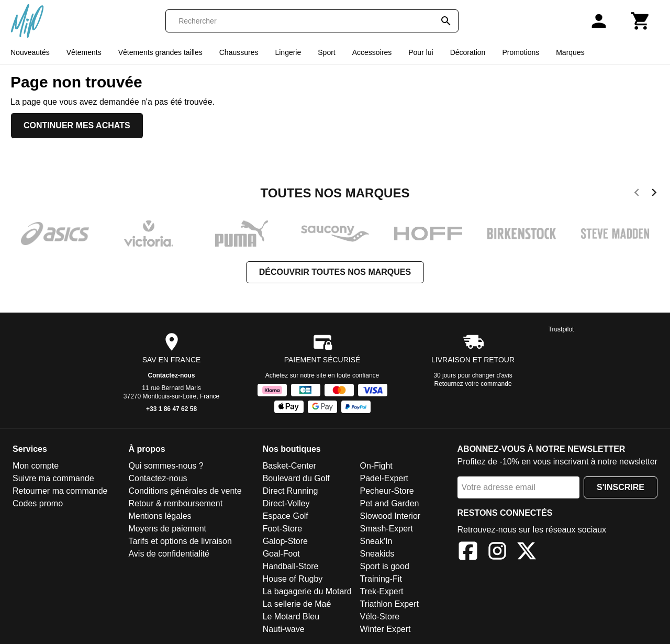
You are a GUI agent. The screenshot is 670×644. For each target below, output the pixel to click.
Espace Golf (286, 516)
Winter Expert (386, 629)
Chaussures (239, 52)
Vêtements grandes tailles (160, 52)
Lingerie (288, 52)
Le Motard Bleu (291, 617)
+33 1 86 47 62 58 (171, 409)
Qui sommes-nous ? (166, 466)
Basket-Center (289, 466)
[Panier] (641, 21)
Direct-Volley (286, 503)
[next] (654, 194)
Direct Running (291, 491)
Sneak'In (376, 541)
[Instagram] (497, 553)
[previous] (637, 194)
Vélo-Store (380, 617)
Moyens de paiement (167, 529)
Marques (570, 52)
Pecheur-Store (387, 491)
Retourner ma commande (60, 491)
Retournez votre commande (473, 384)
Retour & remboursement (175, 503)
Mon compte (36, 466)
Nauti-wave (284, 629)
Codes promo (38, 503)
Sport (326, 52)
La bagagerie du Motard (307, 591)
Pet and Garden (390, 503)
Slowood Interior (390, 516)
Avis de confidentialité (169, 554)
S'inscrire (621, 487)
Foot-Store (283, 529)
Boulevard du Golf (296, 478)
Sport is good (385, 566)
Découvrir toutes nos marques (335, 272)
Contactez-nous (172, 375)
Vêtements (84, 52)
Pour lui (421, 52)
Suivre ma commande (53, 478)
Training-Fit (381, 579)
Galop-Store (285, 541)
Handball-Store (291, 566)
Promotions (521, 52)
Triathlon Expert (389, 604)
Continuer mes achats (77, 125)
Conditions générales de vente (185, 491)
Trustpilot (561, 329)
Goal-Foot (281, 554)
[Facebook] (468, 553)
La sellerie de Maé (297, 604)
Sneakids (377, 554)
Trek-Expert (382, 591)
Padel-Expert (384, 478)
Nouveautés (30, 52)
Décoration (468, 52)
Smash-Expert (387, 529)
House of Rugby (293, 579)
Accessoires (372, 52)
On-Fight (376, 466)
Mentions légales (160, 516)
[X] (527, 553)
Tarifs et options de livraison (180, 541)
